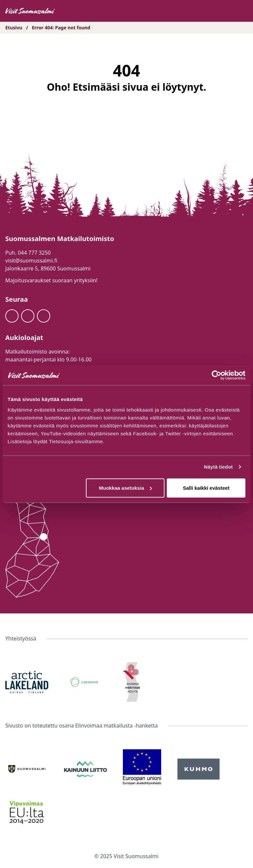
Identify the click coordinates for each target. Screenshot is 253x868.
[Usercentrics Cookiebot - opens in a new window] (217, 375)
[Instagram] (28, 316)
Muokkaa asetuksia (125, 488)
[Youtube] (44, 316)
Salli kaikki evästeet (206, 488)
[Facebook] (12, 316)
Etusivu (14, 28)
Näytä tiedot (218, 467)
